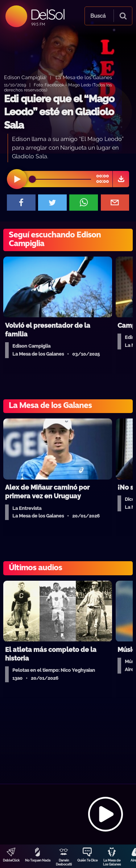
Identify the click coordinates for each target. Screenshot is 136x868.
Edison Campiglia (25, 77)
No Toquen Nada (38, 860)
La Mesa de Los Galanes (112, 862)
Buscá (98, 16)
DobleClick (11, 860)
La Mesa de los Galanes (84, 77)
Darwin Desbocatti (64, 862)
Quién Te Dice (87, 860)
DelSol (47, 14)
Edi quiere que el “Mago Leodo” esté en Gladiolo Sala (59, 112)
